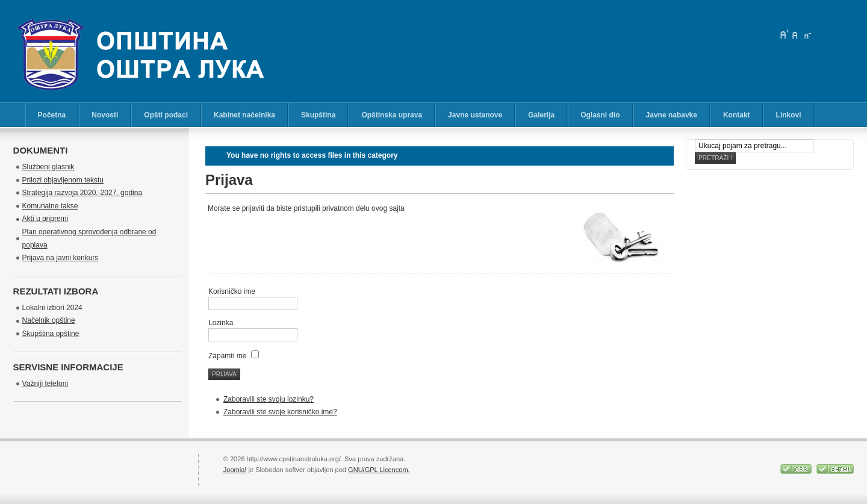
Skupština (318, 115)
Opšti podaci (166, 115)
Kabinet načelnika (244, 115)
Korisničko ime (232, 291)
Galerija (541, 115)
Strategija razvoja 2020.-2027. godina (82, 193)
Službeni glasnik (48, 167)
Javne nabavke (672, 115)
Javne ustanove (475, 115)
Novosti (105, 115)
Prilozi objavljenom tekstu (63, 180)
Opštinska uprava (392, 115)
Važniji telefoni (45, 384)
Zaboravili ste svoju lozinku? (269, 399)
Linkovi (789, 115)
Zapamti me (227, 356)
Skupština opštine (51, 334)
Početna (52, 115)
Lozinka (221, 323)
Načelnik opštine (49, 320)
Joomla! (235, 470)
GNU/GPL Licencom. (379, 470)
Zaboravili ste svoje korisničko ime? (280, 412)
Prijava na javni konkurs (61, 258)
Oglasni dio (600, 115)
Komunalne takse (50, 206)
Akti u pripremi (45, 219)
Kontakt (737, 115)
